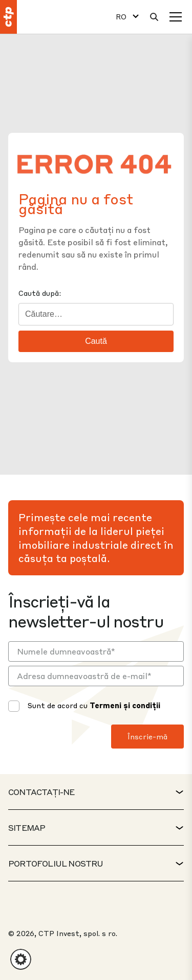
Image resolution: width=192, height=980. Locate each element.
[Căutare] (154, 17)
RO (121, 17)
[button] (21, 959)
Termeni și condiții (125, 705)
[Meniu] (176, 17)
